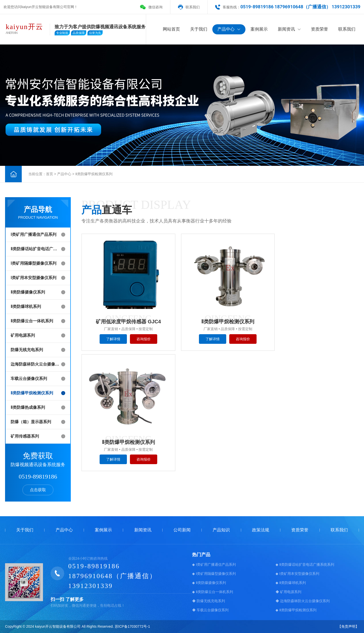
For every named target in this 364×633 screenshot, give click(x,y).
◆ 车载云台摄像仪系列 (210, 610)
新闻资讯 (289, 29)
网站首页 (171, 29)
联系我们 (193, 7)
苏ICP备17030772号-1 (132, 626)
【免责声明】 (348, 626)
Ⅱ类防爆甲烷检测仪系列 (94, 174)
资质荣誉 (320, 29)
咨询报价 (141, 340)
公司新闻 (182, 530)
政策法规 (261, 530)
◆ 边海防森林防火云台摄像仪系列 (303, 601)
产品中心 (229, 29)
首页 (50, 174)
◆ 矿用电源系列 (288, 592)
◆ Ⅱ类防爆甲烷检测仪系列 (296, 610)
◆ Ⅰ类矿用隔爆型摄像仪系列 (214, 574)
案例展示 (259, 29)
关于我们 (199, 29)
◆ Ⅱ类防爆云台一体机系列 (213, 592)
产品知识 (221, 530)
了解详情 (111, 340)
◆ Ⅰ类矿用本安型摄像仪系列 (297, 574)
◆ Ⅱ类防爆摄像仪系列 (209, 583)
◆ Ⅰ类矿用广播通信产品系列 (214, 564)
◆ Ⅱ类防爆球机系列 (291, 583)
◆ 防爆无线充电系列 (209, 601)
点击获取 (38, 490)
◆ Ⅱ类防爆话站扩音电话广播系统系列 (305, 564)
